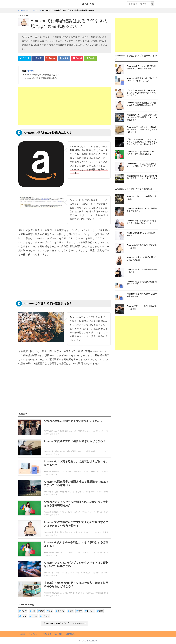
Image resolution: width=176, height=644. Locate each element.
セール (33, 616)
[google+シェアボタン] (51, 58)
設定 (50, 611)
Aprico (88, 4)
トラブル (45, 616)
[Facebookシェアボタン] (38, 58)
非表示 (30, 71)
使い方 (23, 611)
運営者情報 (70, 634)
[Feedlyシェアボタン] (90, 58)
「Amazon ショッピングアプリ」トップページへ (64, 623)
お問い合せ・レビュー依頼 (53, 634)
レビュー (89, 611)
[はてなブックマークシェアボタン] (64, 58)
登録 (32, 611)
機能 (79, 611)
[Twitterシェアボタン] (25, 58)
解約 (41, 611)
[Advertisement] (65, 106)
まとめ (23, 616)
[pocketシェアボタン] (77, 58)
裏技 (100, 611)
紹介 (70, 611)
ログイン (60, 611)
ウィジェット (34, 634)
